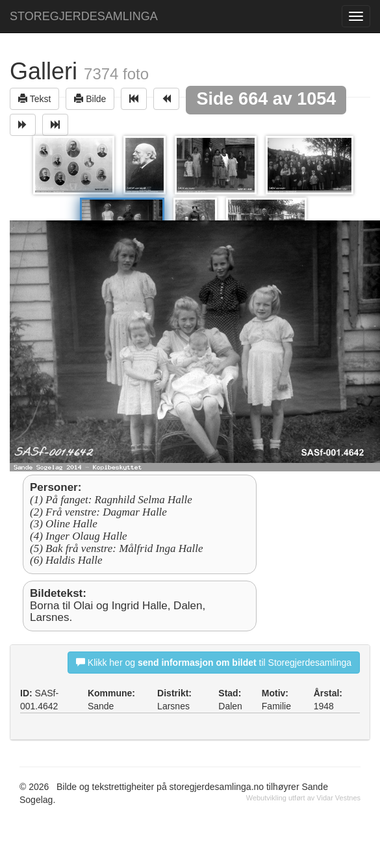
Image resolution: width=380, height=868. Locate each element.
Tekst (34, 99)
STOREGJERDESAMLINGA (84, 16)
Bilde (90, 99)
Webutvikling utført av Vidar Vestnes (303, 798)
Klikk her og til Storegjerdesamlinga (214, 662)
